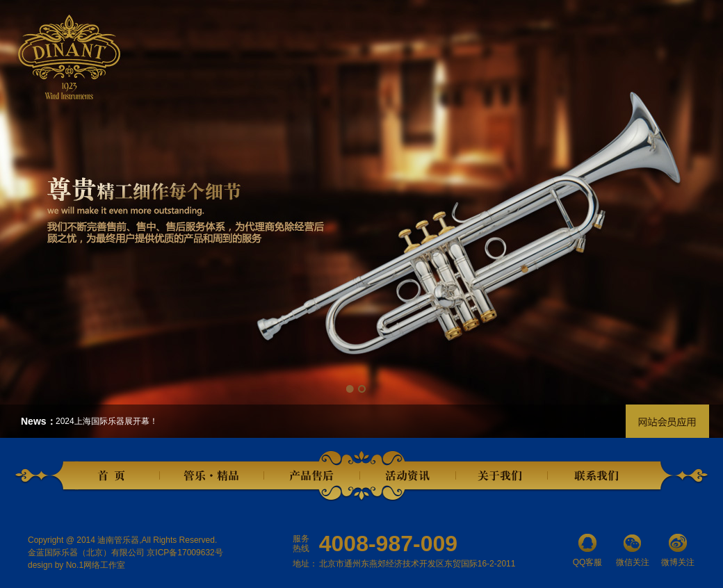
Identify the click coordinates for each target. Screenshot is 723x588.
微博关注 (678, 550)
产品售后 (312, 476)
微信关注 (633, 550)
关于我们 (501, 476)
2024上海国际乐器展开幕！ (107, 421)
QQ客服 (587, 550)
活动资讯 (408, 476)
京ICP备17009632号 (185, 553)
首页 (115, 476)
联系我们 (599, 476)
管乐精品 (212, 476)
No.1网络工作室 (96, 565)
